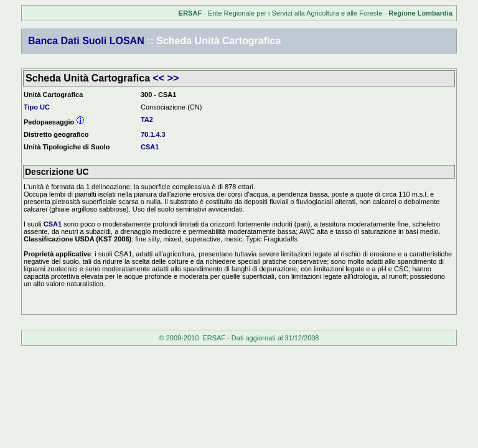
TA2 (147, 119)
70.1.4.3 (153, 134)
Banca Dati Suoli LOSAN (86, 41)
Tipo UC (37, 107)
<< (159, 78)
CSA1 (150, 147)
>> (173, 78)
